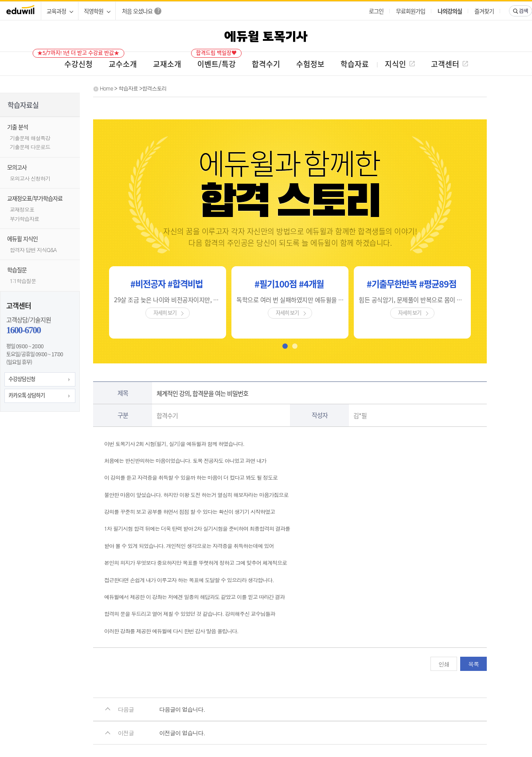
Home (106, 88)
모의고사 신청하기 (30, 178)
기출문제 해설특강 (30, 138)
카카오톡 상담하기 (27, 395)
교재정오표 (22, 209)
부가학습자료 (24, 219)
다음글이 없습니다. (182, 709)
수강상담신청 (22, 379)
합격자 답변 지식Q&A (33, 250)
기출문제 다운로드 (30, 147)
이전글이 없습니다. (182, 733)
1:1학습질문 (23, 281)
